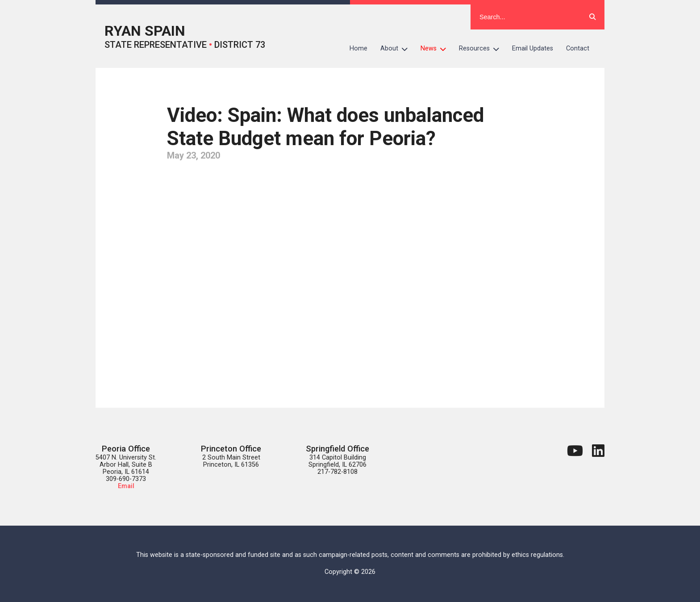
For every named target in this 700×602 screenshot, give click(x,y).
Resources (482, 49)
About (397, 49)
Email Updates (533, 48)
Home (358, 48)
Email (126, 486)
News (437, 49)
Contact (578, 48)
